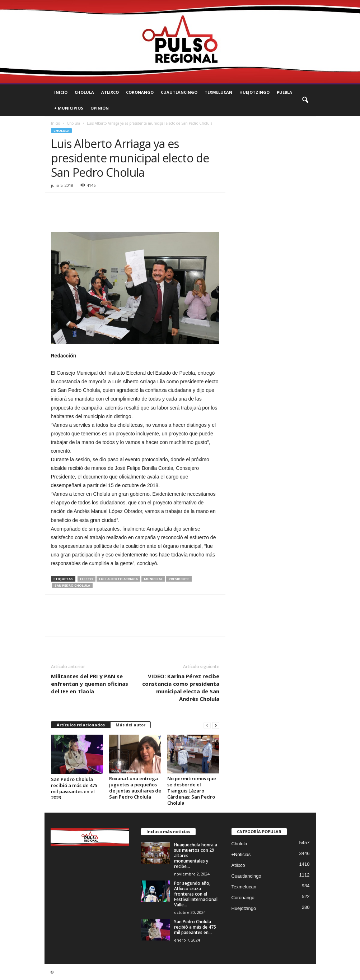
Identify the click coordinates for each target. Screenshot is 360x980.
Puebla (284, 92)
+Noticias (241, 854)
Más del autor (130, 725)
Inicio (61, 92)
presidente (179, 579)
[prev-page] (207, 725)
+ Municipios (69, 108)
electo (87, 579)
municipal (153, 579)
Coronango (140, 92)
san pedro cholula (72, 585)
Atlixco (110, 92)
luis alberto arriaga (118, 579)
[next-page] (216, 725)
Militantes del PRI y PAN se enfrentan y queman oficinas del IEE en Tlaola (90, 684)
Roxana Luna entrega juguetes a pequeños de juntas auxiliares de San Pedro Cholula (135, 788)
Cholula (84, 92)
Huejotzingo (254, 92)
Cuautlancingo (179, 92)
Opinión (100, 108)
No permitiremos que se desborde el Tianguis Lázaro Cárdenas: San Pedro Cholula (192, 791)
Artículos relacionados (81, 725)
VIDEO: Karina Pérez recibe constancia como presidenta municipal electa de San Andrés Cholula (181, 687)
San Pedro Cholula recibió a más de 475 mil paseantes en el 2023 (74, 788)
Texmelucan (218, 92)
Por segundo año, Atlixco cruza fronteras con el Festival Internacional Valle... (196, 894)
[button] (305, 100)
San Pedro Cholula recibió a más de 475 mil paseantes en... (195, 927)
